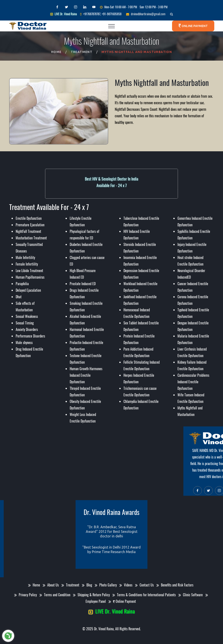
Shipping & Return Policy (92, 595)
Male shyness (24, 342)
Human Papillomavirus (30, 277)
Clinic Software (191, 595)
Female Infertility (27, 264)
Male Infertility (25, 257)
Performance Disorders (30, 336)
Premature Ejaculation (30, 225)
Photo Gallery (107, 585)
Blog (88, 585)
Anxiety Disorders (27, 329)
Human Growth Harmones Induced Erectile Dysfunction (86, 375)
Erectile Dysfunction (29, 218)
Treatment (82, 52)
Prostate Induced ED (83, 284)
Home (56, 52)
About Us (52, 585)
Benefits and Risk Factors (176, 585)
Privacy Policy (26, 595)
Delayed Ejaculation (28, 290)
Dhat (19, 297)
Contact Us (145, 585)
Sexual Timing (25, 323)
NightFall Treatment (28, 231)
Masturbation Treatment (31, 238)
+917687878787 (92, 14)
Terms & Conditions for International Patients (145, 595)
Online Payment (194, 26)
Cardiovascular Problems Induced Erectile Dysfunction (193, 382)
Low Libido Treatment (29, 271)
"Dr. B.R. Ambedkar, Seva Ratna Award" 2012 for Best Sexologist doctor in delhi (112, 532)
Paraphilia (22, 284)
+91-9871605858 (112, 14)
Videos (127, 585)
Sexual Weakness (27, 316)
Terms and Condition (56, 595)
